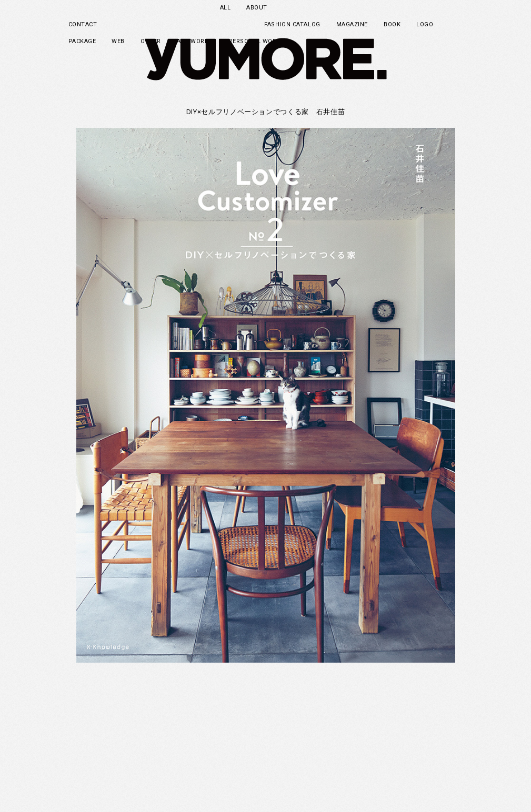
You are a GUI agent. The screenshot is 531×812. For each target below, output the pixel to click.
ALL (226, 8)
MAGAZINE (352, 24)
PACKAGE (82, 41)
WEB (118, 41)
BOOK (392, 24)
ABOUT (257, 8)
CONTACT (83, 24)
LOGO (425, 24)
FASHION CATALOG (292, 24)
